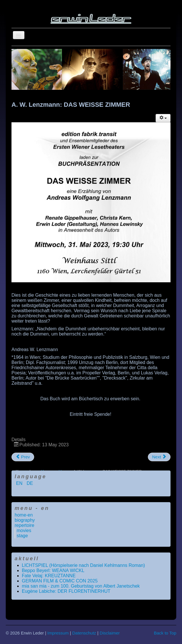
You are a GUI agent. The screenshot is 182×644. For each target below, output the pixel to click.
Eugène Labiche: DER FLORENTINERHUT (66, 591)
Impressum (58, 633)
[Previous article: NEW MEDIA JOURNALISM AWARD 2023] (23, 457)
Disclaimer (110, 633)
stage (22, 536)
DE (30, 483)
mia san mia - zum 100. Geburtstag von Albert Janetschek (81, 586)
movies (24, 530)
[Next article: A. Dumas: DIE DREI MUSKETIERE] (159, 457)
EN (20, 483)
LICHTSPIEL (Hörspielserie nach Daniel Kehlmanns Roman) (83, 565)
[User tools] (163, 118)
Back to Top (165, 633)
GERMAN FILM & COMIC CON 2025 (60, 581)
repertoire (24, 525)
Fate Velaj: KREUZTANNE (49, 576)
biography (25, 520)
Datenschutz (84, 633)
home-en (24, 515)
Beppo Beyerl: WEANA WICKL (53, 570)
